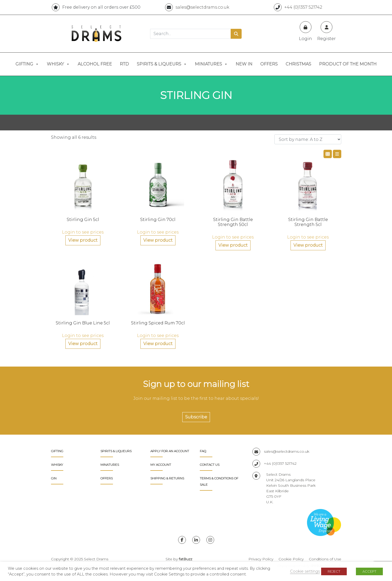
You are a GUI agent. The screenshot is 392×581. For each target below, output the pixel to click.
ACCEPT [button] (369, 571)
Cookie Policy (291, 559)
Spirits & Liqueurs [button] (162, 64)
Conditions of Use (325, 559)
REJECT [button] (334, 571)
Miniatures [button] (211, 64)
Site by (179, 559)
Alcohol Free (95, 64)
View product (83, 240)
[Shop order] (308, 139)
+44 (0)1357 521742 (274, 463)
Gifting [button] (27, 64)
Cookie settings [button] (305, 571)
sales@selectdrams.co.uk (281, 451)
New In (244, 64)
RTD (124, 64)
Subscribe (196, 417)
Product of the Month (348, 64)
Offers (269, 64)
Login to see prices (83, 232)
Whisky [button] (58, 64)
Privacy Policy (261, 559)
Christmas (298, 64)
